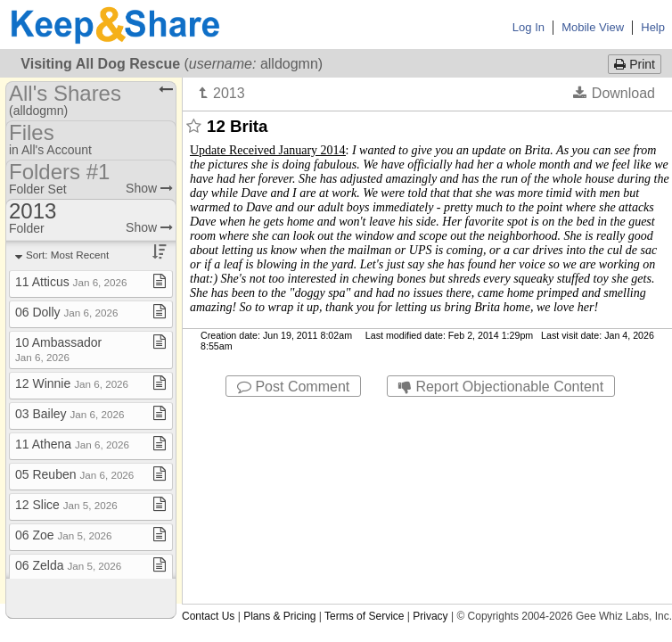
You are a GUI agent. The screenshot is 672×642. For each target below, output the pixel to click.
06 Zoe (63, 535)
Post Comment (293, 387)
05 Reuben (74, 474)
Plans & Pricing (279, 616)
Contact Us (208, 616)
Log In (529, 27)
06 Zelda (68, 565)
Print (635, 64)
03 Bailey (70, 414)
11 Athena (72, 444)
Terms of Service (364, 616)
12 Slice (66, 505)
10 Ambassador (58, 349)
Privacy (430, 616)
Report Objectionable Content (501, 387)
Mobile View (593, 27)
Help (653, 27)
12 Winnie (72, 383)
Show (149, 188)
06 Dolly (66, 312)
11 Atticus (71, 282)
